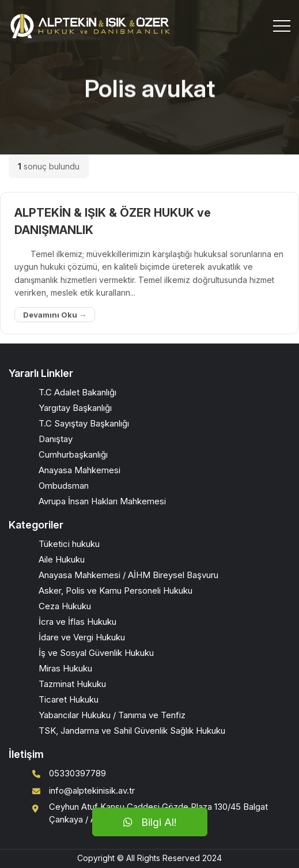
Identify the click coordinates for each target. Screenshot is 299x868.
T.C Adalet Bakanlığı (77, 392)
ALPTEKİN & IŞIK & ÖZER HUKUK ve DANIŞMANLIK (113, 221)
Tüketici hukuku (69, 544)
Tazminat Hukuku (72, 684)
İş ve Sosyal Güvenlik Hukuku (96, 653)
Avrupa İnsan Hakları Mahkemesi (102, 501)
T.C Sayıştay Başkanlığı (84, 423)
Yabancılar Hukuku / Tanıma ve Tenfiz (112, 715)
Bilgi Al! (150, 822)
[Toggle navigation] (282, 26)
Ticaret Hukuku (69, 699)
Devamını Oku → (55, 315)
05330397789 (77, 773)
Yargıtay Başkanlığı (75, 408)
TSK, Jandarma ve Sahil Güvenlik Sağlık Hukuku (132, 731)
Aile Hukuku (62, 559)
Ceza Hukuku (65, 606)
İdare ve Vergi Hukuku (82, 637)
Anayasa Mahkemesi (80, 470)
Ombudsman (64, 486)
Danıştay (56, 439)
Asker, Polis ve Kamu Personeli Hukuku (116, 590)
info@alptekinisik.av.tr (92, 790)
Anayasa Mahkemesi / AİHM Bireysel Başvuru (128, 575)
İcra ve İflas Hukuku (77, 622)
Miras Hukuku (65, 668)
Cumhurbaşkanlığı (73, 454)
